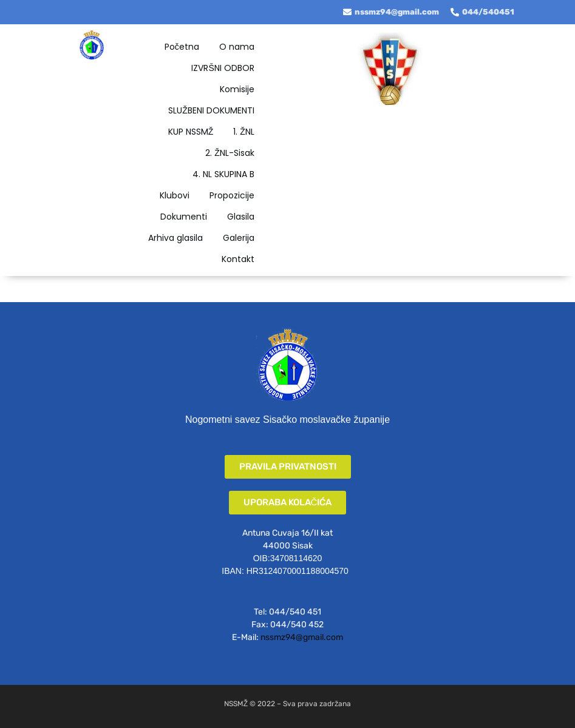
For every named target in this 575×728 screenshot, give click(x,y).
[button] (288, 467)
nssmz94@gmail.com (302, 637)
